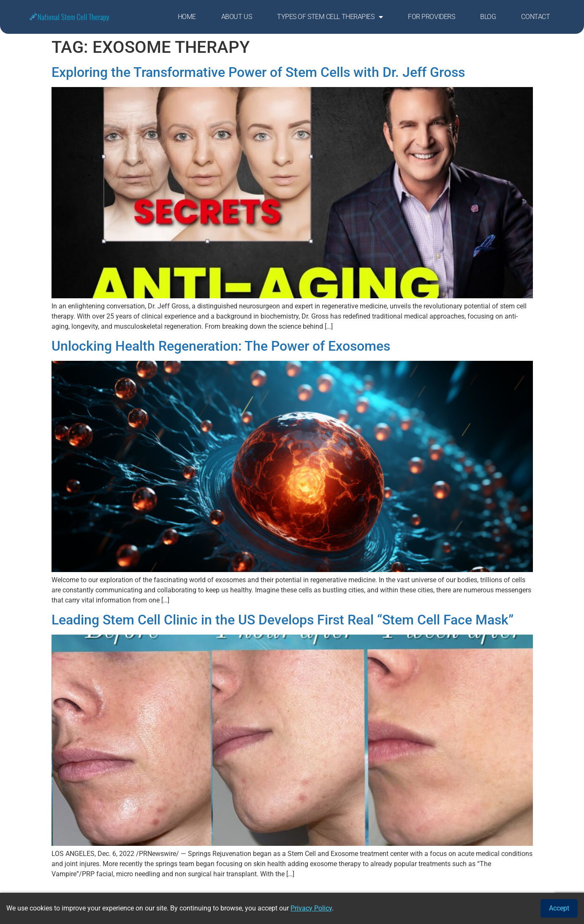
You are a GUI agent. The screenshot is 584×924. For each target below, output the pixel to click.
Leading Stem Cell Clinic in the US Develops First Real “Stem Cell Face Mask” (282, 620)
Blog (488, 17)
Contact (535, 17)
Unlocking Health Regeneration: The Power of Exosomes (221, 346)
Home (187, 17)
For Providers (431, 17)
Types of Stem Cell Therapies (330, 17)
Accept (559, 908)
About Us (236, 17)
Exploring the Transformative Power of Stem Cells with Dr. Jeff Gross (258, 72)
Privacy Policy (311, 908)
